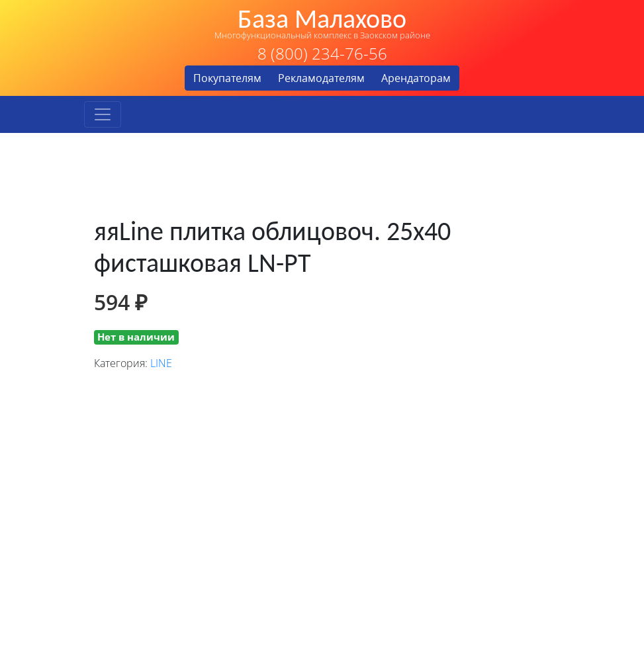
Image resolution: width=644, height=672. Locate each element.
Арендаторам (416, 78)
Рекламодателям (321, 78)
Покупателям (227, 78)
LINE (161, 363)
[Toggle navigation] (103, 114)
